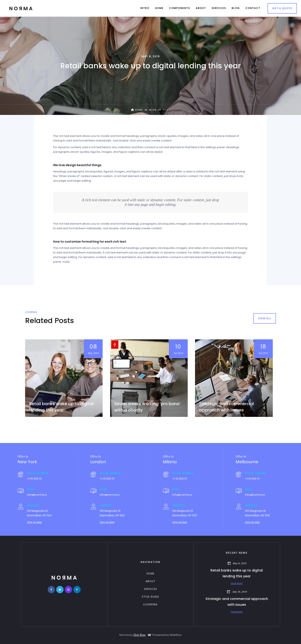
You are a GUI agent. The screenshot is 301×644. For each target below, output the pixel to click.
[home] (21, 8)
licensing (150, 604)
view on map (34, 522)
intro (145, 8)
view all (265, 318)
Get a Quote (282, 8)
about (150, 581)
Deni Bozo (140, 635)
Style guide (150, 597)
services (150, 589)
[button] (159, 8)
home (150, 573)
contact (253, 8)
